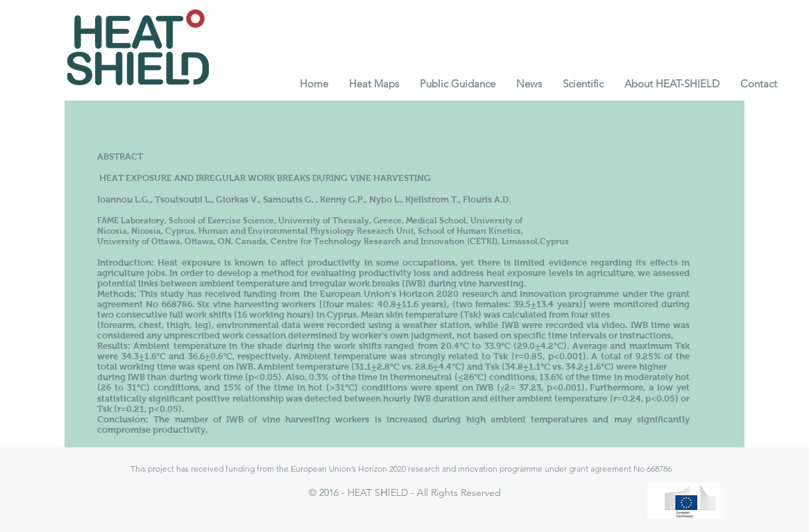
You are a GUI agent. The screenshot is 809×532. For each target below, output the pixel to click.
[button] (374, 84)
